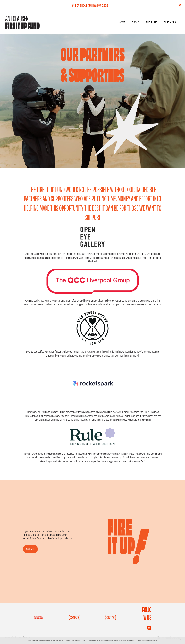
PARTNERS (170, 22)
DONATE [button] (75, 617)
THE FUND (152, 22)
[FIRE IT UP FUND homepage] (23, 22)
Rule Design (152, 454)
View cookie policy (150, 640)
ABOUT (136, 22)
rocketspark (72, 412)
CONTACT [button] (30, 549)
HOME (122, 22)
